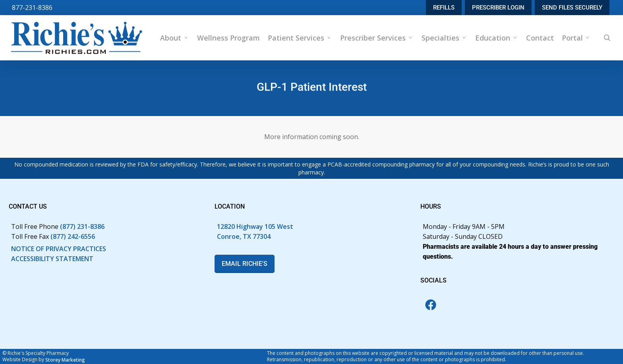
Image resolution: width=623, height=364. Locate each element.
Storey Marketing (65, 360)
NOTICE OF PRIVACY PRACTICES (59, 249)
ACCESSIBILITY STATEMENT (52, 259)
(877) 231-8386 (82, 227)
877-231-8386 (32, 8)
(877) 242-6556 (73, 236)
